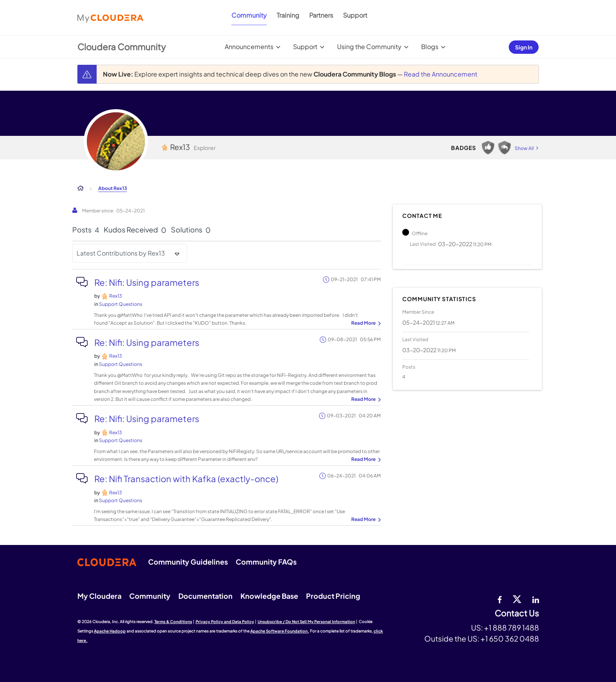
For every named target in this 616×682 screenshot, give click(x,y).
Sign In (524, 47)
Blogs (430, 47)
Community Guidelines (188, 562)
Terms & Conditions (173, 622)
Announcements (249, 47)
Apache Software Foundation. (280, 631)
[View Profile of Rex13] (115, 296)
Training (288, 15)
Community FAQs (266, 562)
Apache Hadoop (110, 631)
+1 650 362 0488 (510, 638)
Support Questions (121, 304)
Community (249, 15)
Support (355, 15)
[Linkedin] (536, 599)
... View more (365, 324)
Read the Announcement (441, 74)
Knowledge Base (269, 596)
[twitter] (517, 599)
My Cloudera (99, 596)
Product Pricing (333, 596)
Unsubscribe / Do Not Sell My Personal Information (306, 622)
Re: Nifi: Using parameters (147, 282)
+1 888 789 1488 (511, 627)
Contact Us (517, 613)
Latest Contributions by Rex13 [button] (121, 253)
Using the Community (369, 47)
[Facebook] (500, 599)
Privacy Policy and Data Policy (225, 622)
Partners (321, 15)
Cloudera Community (122, 47)
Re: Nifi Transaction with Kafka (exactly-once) (186, 479)
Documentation (205, 596)
